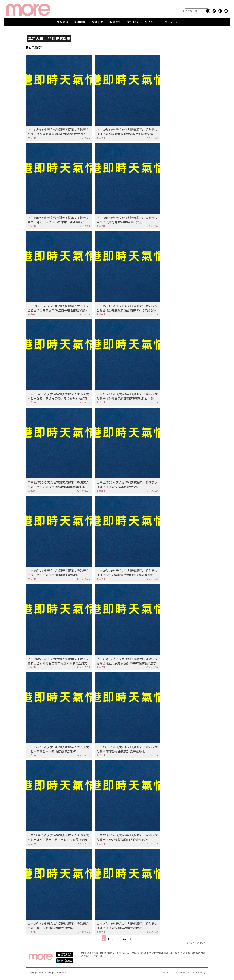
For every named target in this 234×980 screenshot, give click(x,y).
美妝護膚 (63, 22)
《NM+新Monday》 (160, 953)
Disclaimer (181, 972)
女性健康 (133, 22)
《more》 (186, 953)
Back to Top (196, 942)
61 (124, 938)
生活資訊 (151, 22)
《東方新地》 (175, 953)
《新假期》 (134, 953)
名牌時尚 (80, 22)
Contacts (166, 972)
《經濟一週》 (98, 956)
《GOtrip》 (145, 953)
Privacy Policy (198, 972)
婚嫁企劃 (98, 22)
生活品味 (32, 138)
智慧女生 (115, 22)
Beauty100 (170, 22)
